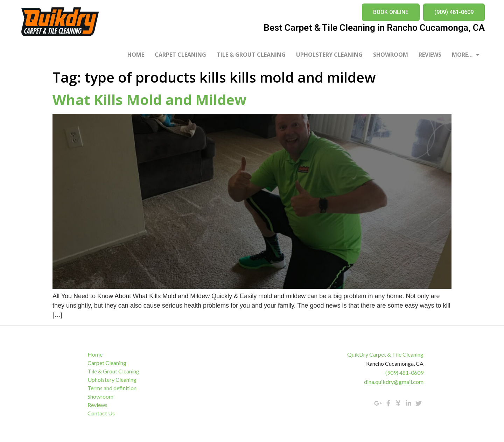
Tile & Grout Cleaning (251, 55)
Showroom (391, 55)
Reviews (430, 55)
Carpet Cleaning (180, 55)
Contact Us (101, 413)
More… (466, 55)
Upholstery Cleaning (329, 55)
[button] (391, 12)
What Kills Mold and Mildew (149, 100)
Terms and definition (112, 388)
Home (136, 55)
